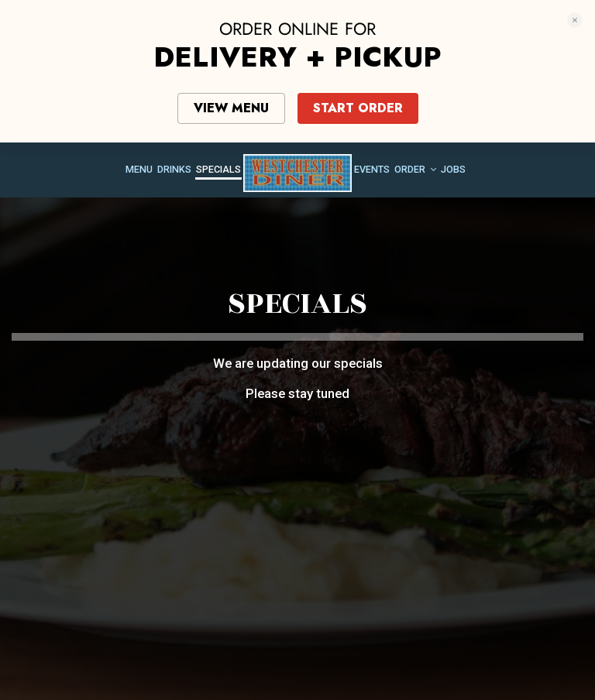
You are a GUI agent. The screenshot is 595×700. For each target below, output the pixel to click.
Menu (139, 169)
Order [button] (415, 169)
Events (372, 169)
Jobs (453, 169)
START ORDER (358, 108)
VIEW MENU (231, 108)
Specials (218, 169)
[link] (297, 173)
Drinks (174, 169)
